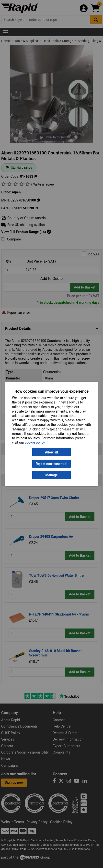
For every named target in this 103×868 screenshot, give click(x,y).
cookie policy (35, 442)
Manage (51, 475)
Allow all (51, 452)
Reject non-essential (51, 464)
